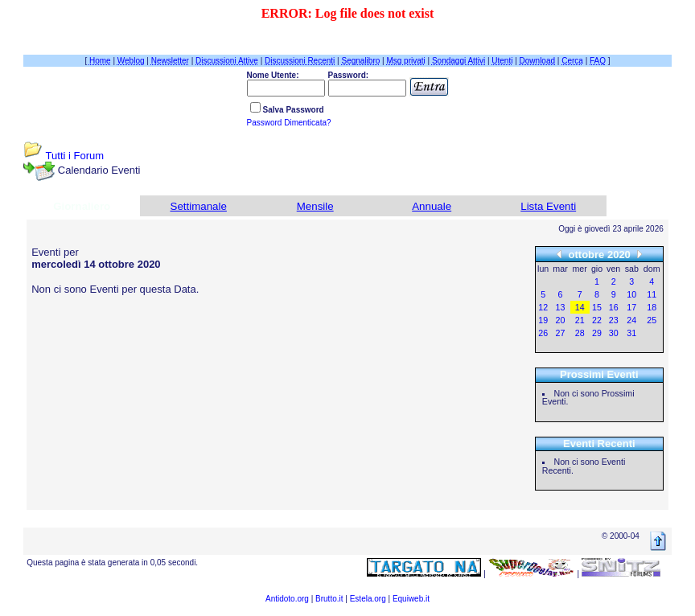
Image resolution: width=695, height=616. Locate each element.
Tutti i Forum (75, 156)
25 (652, 320)
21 (580, 320)
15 (597, 307)
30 (614, 333)
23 (614, 320)
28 (580, 333)
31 (631, 333)
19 (543, 320)
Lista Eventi (548, 206)
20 (561, 320)
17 (631, 307)
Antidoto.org (287, 599)
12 (543, 307)
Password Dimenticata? (289, 123)
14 (580, 307)
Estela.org (368, 599)
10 (631, 294)
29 (597, 333)
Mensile (315, 206)
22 (597, 320)
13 (561, 307)
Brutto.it (329, 599)
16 (614, 307)
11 (652, 294)
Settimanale (199, 206)
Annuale (432, 206)
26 (543, 333)
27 (561, 333)
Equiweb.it (411, 599)
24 (631, 320)
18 (652, 307)
